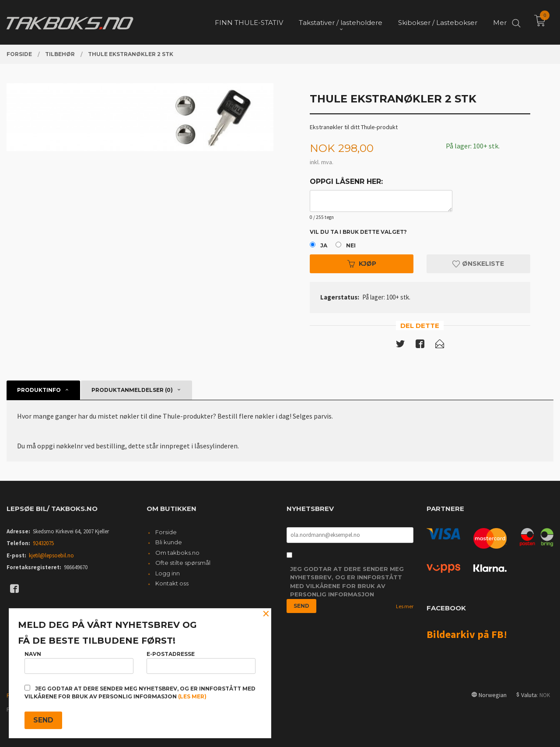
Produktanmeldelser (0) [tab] (132, 390)
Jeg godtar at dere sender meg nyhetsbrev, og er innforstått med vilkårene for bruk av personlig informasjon (347, 582)
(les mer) (192, 696)
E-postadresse (201, 662)
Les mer (405, 606)
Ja (324, 245)
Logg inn (168, 573)
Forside (166, 532)
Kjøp (362, 264)
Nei (351, 245)
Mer (500, 22)
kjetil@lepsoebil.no (51, 555)
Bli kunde (169, 542)
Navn (79, 662)
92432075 (43, 543)
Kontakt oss (172, 583)
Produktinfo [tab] (39, 390)
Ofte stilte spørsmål (183, 563)
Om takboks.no (177, 553)
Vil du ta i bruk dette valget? (358, 232)
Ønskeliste (478, 264)
